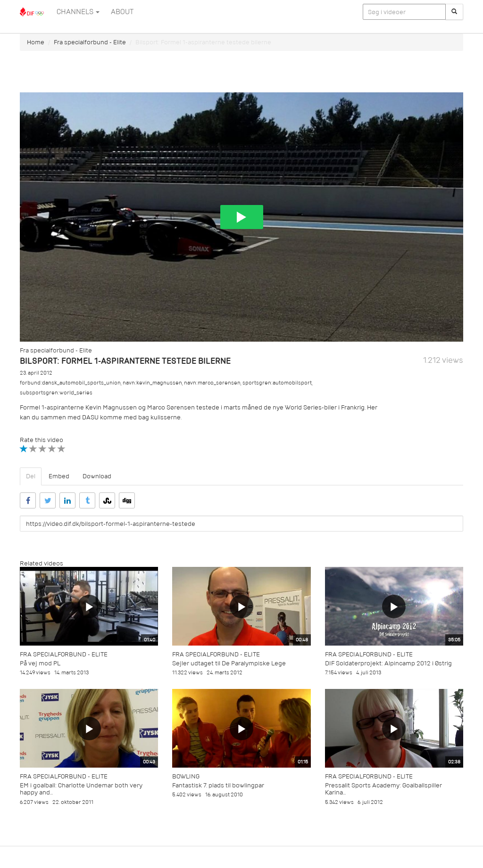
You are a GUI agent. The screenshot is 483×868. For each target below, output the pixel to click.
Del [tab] (31, 476)
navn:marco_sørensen (212, 383)
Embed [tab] (59, 476)
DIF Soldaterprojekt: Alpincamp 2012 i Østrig (388, 663)
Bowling (186, 776)
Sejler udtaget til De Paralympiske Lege (229, 663)
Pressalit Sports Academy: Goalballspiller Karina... (383, 789)
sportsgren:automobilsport (277, 383)
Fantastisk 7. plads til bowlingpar (218, 785)
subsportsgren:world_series (56, 393)
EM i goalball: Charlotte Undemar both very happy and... (81, 789)
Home (36, 42)
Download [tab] (97, 476)
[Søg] (454, 12)
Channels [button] (78, 12)
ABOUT (122, 12)
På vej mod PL (40, 663)
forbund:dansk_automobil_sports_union (70, 383)
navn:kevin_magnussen (152, 383)
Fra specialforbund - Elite (90, 42)
